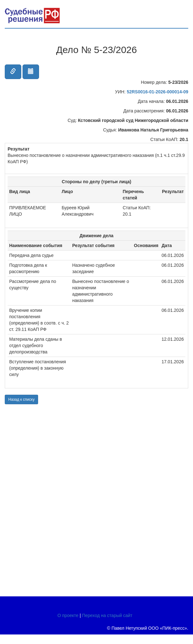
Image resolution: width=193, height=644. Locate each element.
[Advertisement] (43, 500)
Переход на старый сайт (107, 615)
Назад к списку (21, 399)
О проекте (68, 615)
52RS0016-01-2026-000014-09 (157, 92)
